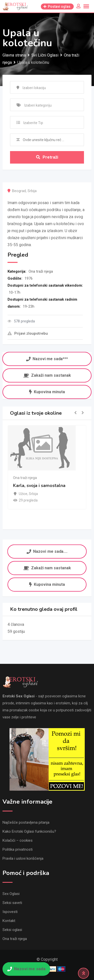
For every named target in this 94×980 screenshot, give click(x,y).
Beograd (19, 191)
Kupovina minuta (47, 392)
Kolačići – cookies (18, 840)
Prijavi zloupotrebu (28, 333)
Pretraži (47, 157)
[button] (75, 413)
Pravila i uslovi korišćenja (23, 858)
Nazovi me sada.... (47, 551)
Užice (23, 494)
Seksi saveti (12, 903)
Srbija (32, 191)
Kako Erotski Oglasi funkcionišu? (29, 831)
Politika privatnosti (18, 849)
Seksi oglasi (12, 930)
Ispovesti (10, 912)
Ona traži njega (41, 271)
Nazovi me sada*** (47, 359)
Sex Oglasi (11, 894)
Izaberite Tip (33, 123)
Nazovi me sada (26, 969)
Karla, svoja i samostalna (39, 485)
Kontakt (9, 921)
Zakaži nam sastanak (47, 375)
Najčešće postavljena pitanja (26, 822)
